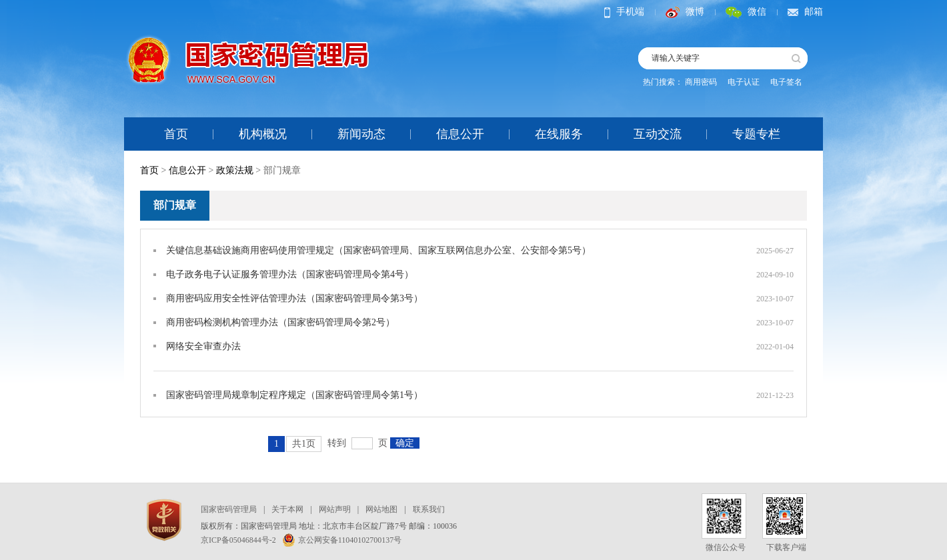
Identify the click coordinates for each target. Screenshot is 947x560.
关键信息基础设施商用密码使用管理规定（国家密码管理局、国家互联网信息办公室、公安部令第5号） (378, 250)
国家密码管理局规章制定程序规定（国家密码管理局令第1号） (294, 395)
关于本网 (287, 509)
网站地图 (381, 509)
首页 (176, 134)
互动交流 (658, 134)
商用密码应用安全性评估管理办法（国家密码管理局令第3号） (294, 298)
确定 (405, 443)
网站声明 (335, 509)
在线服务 (559, 134)
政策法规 (235, 170)
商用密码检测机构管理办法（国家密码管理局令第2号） (280, 322)
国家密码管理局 (229, 509)
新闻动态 (361, 134)
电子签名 (786, 82)
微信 (746, 12)
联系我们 (429, 509)
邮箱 (805, 12)
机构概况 (263, 134)
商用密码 (701, 82)
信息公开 (460, 134)
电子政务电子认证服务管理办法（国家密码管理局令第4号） (290, 274)
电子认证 (744, 82)
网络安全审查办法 (203, 346)
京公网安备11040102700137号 (342, 540)
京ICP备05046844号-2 (238, 540)
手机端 (624, 12)
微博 (685, 12)
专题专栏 (756, 134)
